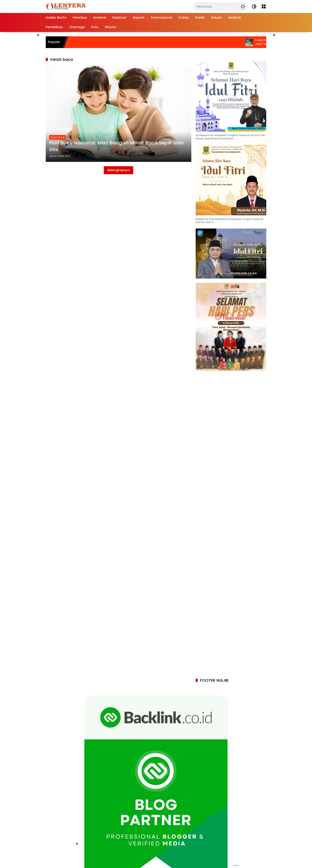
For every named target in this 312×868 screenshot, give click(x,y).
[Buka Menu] (264, 6)
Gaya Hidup (58, 137)
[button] (243, 6)
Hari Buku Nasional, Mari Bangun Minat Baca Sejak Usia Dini (116, 146)
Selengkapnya (119, 170)
